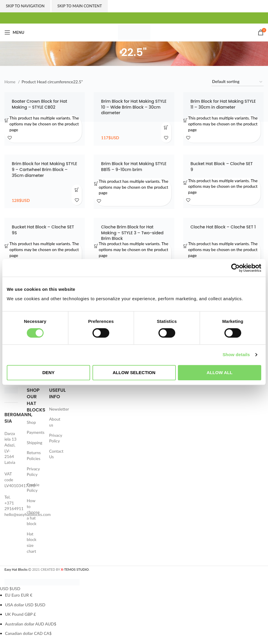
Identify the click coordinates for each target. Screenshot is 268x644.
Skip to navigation (25, 6)
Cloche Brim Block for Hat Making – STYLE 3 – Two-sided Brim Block (132, 233)
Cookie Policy (33, 488)
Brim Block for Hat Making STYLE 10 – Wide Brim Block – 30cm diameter (134, 107)
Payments (36, 432)
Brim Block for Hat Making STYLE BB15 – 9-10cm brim (134, 167)
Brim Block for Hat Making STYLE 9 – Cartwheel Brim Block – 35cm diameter (44, 169)
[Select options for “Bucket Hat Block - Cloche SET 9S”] (7, 246)
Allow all (220, 372)
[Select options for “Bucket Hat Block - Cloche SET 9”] (186, 183)
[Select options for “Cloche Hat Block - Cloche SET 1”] (186, 246)
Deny (49, 372)
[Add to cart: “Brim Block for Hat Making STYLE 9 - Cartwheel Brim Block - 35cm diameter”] (77, 190)
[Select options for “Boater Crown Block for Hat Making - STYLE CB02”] (7, 120)
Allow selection (134, 372)
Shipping (35, 443)
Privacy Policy (33, 472)
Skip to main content (80, 6)
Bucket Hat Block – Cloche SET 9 (222, 167)
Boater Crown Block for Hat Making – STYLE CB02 (39, 104)
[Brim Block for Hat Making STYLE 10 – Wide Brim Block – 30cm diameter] (134, 119)
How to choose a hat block (33, 512)
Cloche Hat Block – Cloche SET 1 (223, 227)
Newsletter (59, 409)
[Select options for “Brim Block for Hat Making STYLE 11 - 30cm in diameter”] (186, 120)
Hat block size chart (32, 542)
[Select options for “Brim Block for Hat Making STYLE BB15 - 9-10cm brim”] (96, 184)
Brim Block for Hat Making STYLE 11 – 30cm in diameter (223, 104)
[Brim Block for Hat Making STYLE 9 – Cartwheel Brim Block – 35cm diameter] (45, 181)
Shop (31, 422)
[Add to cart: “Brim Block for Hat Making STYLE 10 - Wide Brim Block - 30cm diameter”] (166, 127)
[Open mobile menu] (14, 32)
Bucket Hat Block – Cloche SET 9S (43, 230)
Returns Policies (34, 455)
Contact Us (56, 454)
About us (55, 422)
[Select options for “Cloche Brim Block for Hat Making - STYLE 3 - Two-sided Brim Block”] (96, 246)
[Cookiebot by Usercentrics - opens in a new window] (235, 268)
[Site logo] (134, 32)
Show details (236, 355)
